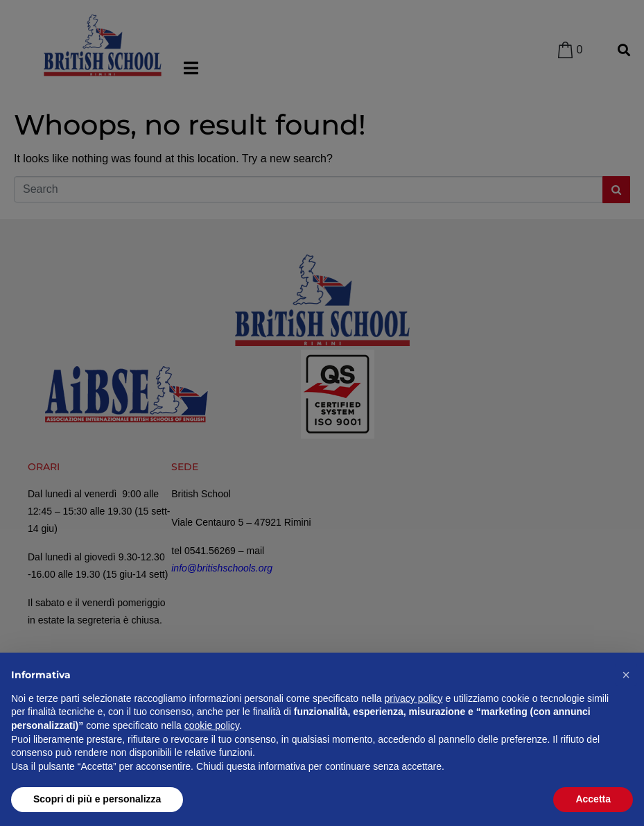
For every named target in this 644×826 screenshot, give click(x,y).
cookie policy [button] (212, 725)
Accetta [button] (593, 799)
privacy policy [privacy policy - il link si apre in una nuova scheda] (414, 698)
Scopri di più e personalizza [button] (97, 799)
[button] (626, 675)
